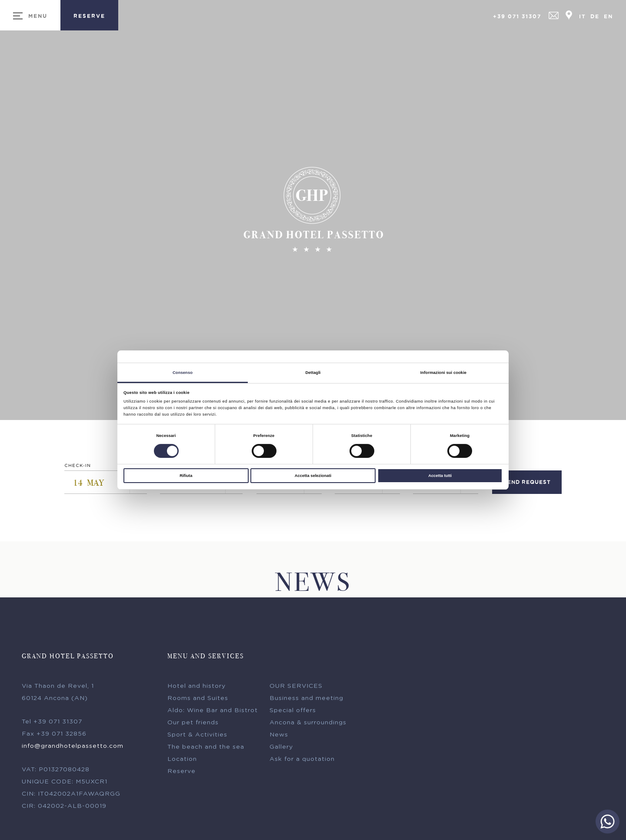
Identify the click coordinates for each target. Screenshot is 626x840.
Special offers (293, 713)
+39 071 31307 (517, 16)
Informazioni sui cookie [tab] (443, 373)
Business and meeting (306, 700)
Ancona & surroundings (308, 725)
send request (527, 484)
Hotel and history (196, 688)
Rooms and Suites (198, 700)
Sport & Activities (197, 737)
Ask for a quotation (302, 761)
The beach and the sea (206, 749)
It (583, 16)
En (608, 16)
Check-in (78, 468)
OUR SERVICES (296, 688)
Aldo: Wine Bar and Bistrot (213, 713)
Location (182, 761)
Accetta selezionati (313, 476)
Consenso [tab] (183, 373)
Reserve (181, 773)
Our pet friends (193, 725)
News (279, 737)
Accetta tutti (440, 476)
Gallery (281, 749)
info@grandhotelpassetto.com (73, 748)
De (595, 16)
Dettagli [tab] (313, 373)
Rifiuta (186, 476)
